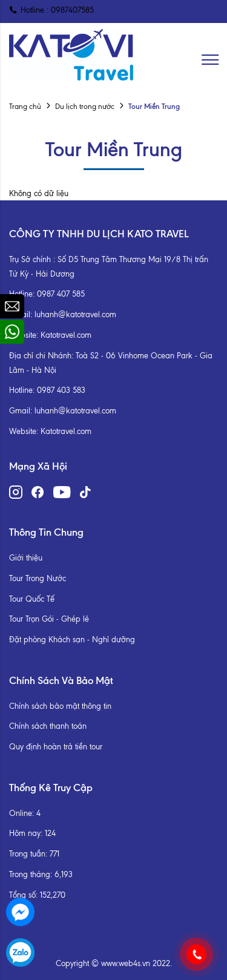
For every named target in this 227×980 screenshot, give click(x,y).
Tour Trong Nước (38, 578)
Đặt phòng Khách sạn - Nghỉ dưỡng (72, 640)
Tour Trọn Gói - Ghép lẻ (49, 619)
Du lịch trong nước (85, 107)
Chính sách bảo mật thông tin (60, 706)
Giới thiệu (26, 558)
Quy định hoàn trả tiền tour (56, 747)
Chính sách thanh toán (48, 726)
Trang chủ (25, 107)
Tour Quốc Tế (32, 599)
